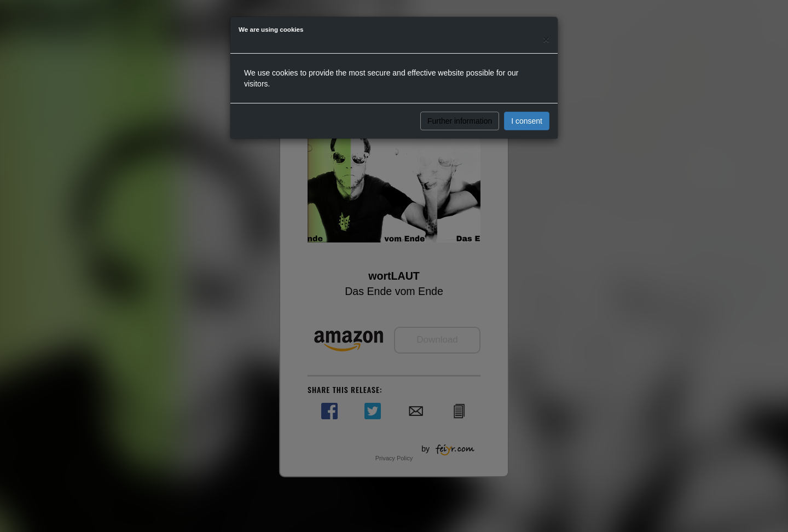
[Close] (546, 39)
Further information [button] (460, 121)
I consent (527, 121)
